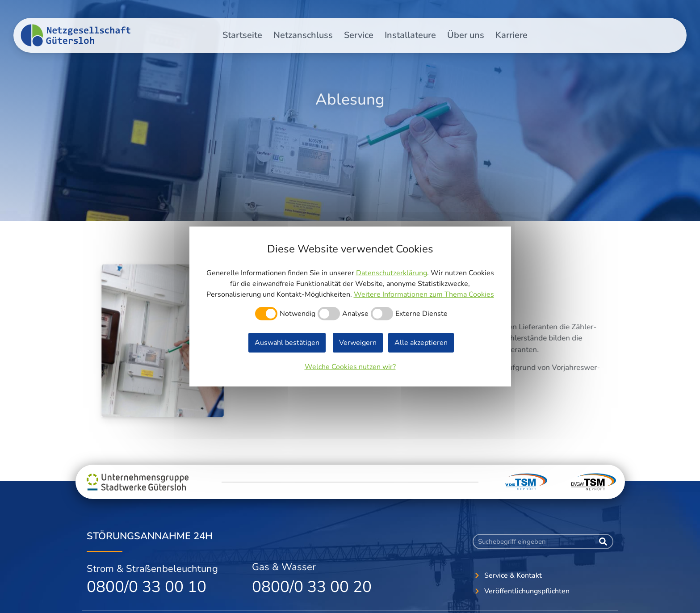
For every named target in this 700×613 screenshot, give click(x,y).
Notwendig (298, 314)
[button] (518, 13)
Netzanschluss (303, 35)
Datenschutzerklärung (392, 273)
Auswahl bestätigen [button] (287, 343)
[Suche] (603, 542)
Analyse (355, 314)
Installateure (410, 35)
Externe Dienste (421, 314)
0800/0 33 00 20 (312, 587)
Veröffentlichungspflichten (628, 14)
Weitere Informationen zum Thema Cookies (424, 294)
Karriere (511, 35)
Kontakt (567, 14)
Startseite (242, 35)
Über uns (466, 35)
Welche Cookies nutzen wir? (350, 367)
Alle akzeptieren (421, 343)
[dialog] (350, 306)
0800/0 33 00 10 (147, 587)
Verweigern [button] (358, 343)
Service (359, 35)
